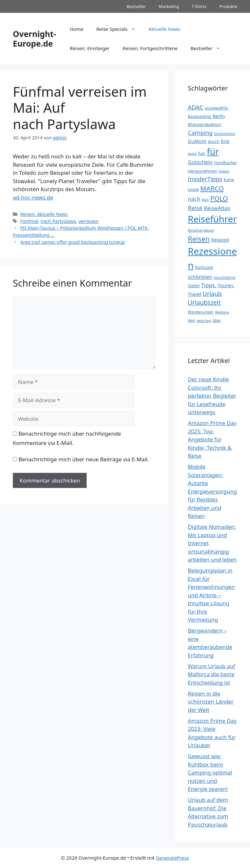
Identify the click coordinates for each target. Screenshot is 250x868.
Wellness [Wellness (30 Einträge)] (222, 312)
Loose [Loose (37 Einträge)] (193, 189)
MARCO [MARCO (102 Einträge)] (212, 188)
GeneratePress (172, 858)
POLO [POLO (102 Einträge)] (219, 198)
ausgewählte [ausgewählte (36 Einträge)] (216, 108)
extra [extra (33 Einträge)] (192, 153)
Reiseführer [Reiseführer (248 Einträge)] (212, 219)
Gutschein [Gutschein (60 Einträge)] (200, 162)
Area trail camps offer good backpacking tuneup (73, 242)
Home (77, 29)
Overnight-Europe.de (34, 39)
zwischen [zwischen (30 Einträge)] (204, 321)
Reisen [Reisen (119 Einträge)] (199, 239)
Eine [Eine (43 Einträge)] (225, 141)
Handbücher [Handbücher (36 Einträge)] (225, 163)
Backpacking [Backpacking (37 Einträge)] (199, 116)
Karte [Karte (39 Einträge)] (229, 180)
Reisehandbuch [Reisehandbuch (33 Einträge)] (201, 230)
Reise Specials (119, 29)
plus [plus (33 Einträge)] (205, 199)
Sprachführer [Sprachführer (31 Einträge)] (225, 277)
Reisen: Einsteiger (90, 48)
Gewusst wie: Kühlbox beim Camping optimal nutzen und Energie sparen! (210, 772)
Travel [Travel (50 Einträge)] (194, 294)
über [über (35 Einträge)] (217, 320)
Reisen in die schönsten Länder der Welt (211, 702)
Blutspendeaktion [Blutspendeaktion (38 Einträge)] (204, 124)
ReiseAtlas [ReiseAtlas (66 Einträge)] (217, 208)
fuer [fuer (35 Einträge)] (202, 153)
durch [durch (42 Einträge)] (213, 141)
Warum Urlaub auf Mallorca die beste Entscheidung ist (211, 674)
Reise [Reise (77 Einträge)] (195, 208)
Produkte (228, 6)
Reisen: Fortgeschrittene (150, 48)
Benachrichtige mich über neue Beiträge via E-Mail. (83, 459)
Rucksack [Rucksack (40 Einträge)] (204, 267)
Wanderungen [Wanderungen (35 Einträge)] (201, 312)
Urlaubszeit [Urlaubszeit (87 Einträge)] (204, 302)
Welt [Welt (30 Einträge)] (191, 321)
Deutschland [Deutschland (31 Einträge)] (224, 133)
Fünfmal (29, 221)
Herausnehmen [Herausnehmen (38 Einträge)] (202, 171)
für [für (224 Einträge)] (213, 151)
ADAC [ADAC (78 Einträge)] (195, 107)
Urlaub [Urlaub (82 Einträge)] (212, 294)
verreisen (88, 221)
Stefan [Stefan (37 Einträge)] (194, 286)
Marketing (169, 6)
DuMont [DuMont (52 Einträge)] (197, 141)
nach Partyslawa (58, 221)
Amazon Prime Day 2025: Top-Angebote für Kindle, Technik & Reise (212, 439)
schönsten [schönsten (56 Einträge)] (200, 277)
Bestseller (136, 6)
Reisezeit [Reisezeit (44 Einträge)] (220, 240)
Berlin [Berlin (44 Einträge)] (219, 116)
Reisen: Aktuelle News (44, 214)
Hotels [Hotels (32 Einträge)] (224, 171)
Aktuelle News (164, 29)
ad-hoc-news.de (33, 197)
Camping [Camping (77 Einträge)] (200, 133)
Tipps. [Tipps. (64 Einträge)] (209, 285)
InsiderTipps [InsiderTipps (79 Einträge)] (205, 179)
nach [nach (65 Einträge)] (194, 199)
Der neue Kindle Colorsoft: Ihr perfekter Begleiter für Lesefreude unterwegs (212, 396)
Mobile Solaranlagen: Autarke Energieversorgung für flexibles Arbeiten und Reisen (212, 491)
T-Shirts (199, 6)
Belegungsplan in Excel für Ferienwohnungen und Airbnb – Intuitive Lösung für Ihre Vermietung (211, 595)
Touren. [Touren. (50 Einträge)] (226, 285)
